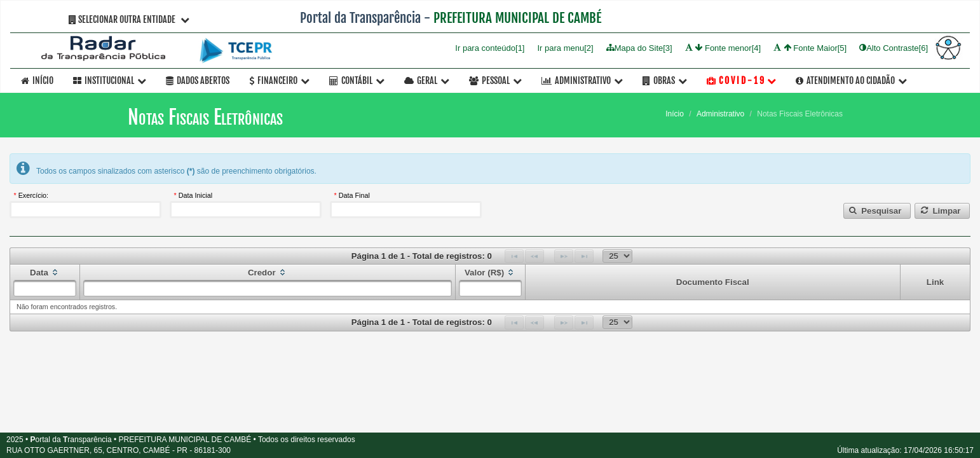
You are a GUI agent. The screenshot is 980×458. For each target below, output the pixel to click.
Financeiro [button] (279, 80)
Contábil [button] (357, 80)
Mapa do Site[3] (639, 47)
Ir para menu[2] (565, 47)
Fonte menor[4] (723, 47)
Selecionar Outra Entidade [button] (129, 19)
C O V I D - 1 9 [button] (741, 80)
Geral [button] (427, 80)
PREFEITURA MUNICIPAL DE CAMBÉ (517, 18)
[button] (877, 211)
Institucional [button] (110, 80)
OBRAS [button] (665, 80)
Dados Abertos (198, 80)
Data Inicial (195, 195)
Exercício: (33, 195)
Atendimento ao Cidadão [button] (851, 80)
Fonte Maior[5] (810, 47)
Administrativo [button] (582, 80)
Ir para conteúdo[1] (490, 47)
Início (37, 80)
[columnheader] (45, 282)
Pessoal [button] (495, 80)
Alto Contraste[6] (894, 47)
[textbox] (85, 210)
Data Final (354, 195)
